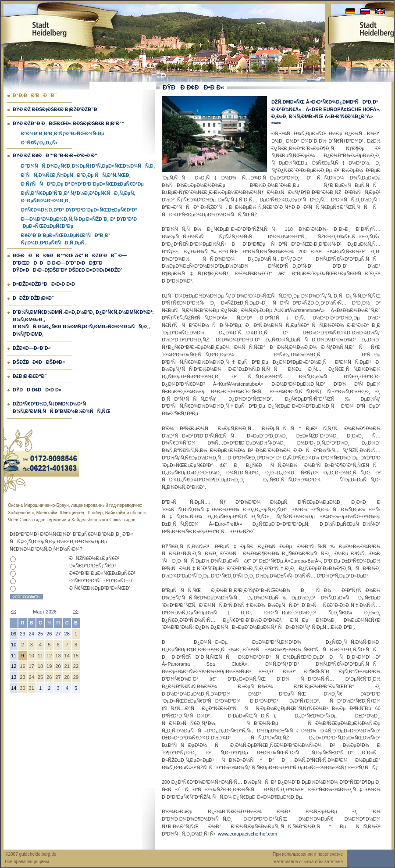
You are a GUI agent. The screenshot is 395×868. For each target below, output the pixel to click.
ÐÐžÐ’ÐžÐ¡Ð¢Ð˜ (33, 298)
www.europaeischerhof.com (247, 834)
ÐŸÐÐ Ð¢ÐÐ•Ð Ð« (37, 390)
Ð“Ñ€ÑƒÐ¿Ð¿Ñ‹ (39, 143)
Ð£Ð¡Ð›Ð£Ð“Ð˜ (29, 376)
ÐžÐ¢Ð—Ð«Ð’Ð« (32, 348)
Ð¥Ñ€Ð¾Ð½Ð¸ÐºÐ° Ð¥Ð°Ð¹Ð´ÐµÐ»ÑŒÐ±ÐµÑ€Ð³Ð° (79, 210)
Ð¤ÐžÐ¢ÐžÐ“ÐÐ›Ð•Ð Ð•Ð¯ (45, 284)
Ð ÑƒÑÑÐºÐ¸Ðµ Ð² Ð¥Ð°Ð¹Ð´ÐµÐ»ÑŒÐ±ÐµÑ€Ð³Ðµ (82, 184)
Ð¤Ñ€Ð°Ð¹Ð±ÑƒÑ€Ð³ (93, 566)
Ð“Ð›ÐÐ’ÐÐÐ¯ (35, 95)
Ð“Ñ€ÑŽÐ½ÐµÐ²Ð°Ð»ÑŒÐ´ (100, 588)
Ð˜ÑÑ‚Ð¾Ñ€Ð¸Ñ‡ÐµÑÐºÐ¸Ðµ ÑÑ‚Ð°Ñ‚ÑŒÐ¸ (76, 175)
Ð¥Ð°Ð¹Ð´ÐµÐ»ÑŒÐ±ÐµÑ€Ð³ (102, 573)
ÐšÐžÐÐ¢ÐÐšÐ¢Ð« (39, 362)
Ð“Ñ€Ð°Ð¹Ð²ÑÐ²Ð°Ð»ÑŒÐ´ (101, 581)
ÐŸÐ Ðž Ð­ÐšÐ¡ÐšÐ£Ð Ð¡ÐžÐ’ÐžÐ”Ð (57, 109)
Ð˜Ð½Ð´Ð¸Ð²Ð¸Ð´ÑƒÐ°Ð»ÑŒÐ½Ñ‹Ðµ (62, 133)
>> (76, 612)
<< (14, 612)
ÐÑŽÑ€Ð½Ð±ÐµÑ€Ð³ (94, 558)
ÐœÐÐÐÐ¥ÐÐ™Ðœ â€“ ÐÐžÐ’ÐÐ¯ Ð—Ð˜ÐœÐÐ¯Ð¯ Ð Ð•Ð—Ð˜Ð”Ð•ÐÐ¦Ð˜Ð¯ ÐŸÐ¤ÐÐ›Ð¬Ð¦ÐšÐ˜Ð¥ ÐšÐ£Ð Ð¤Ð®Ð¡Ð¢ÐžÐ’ (70, 263)
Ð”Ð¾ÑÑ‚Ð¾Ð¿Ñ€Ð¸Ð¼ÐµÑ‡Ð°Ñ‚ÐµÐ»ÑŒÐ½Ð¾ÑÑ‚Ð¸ (88, 166)
